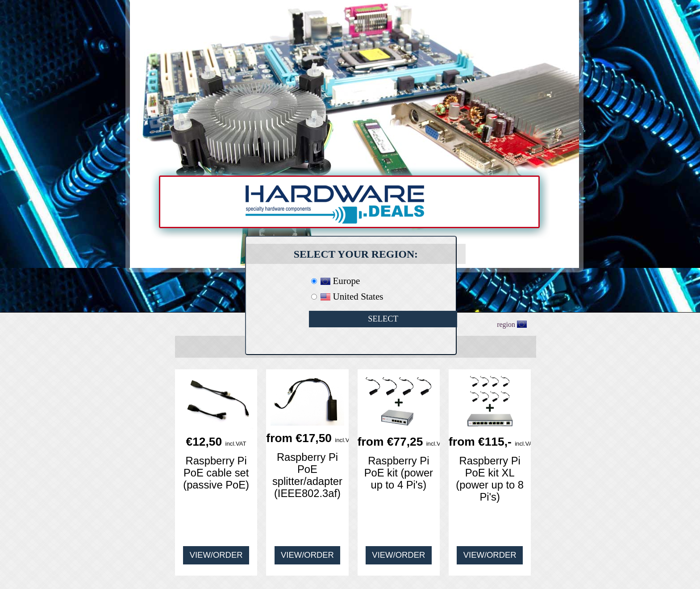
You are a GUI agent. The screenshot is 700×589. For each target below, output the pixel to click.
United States (352, 297)
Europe (340, 281)
